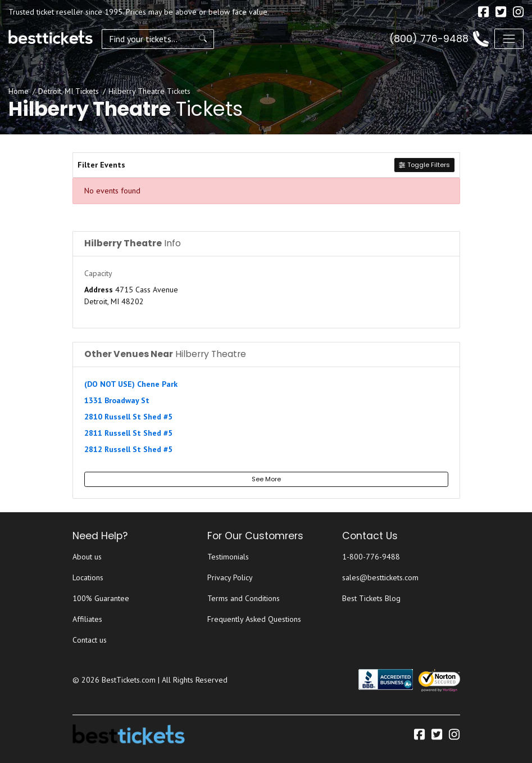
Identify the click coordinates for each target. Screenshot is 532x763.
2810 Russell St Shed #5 (128, 417)
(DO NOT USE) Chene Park (131, 384)
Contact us (90, 640)
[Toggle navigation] (509, 39)
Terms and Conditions (244, 598)
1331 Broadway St (117, 400)
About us (87, 557)
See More (266, 479)
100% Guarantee (101, 598)
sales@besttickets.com (380, 577)
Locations (88, 577)
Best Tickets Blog (371, 598)
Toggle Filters (424, 165)
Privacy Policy (230, 577)
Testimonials (228, 557)
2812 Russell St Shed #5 (128, 449)
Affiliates (87, 619)
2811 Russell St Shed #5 (128, 433)
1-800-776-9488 (371, 557)
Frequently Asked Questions (254, 619)
